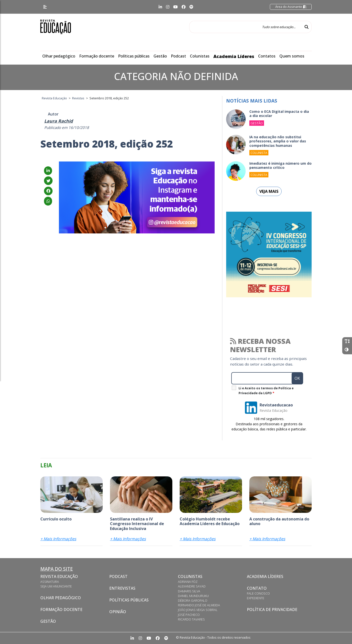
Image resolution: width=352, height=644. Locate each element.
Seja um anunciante (56, 586)
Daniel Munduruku (193, 596)
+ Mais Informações (58, 539)
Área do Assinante (291, 7)
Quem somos (292, 56)
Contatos (267, 56)
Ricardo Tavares (191, 619)
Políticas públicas (134, 56)
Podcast (178, 56)
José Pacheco (189, 615)
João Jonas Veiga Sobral (198, 610)
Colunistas (200, 56)
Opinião (118, 612)
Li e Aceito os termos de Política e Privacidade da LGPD (266, 391)
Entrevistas (122, 588)
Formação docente (97, 56)
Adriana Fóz (188, 582)
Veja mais (269, 191)
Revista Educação (59, 576)
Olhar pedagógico (59, 56)
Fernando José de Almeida (199, 605)
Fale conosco (258, 593)
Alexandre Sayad (192, 586)
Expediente (256, 598)
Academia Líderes (234, 56)
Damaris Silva (189, 591)
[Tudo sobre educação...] (245, 27)
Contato (257, 588)
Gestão (160, 56)
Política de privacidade (272, 609)
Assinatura (50, 582)
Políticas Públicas (129, 600)
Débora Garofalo (193, 600)
